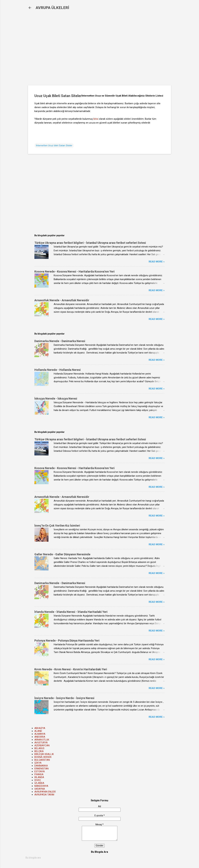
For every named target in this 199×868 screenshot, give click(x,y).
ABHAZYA (40, 728)
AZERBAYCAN (42, 745)
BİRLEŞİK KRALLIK (44, 754)
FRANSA (39, 774)
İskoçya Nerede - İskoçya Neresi (56, 399)
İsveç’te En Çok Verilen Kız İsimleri (57, 526)
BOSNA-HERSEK (43, 757)
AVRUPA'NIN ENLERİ (45, 792)
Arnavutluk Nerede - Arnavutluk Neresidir (62, 300)
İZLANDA (39, 783)
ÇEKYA (38, 763)
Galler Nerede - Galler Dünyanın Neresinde (62, 554)
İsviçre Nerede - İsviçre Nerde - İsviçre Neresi (64, 698)
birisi (96, 119)
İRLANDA (39, 777)
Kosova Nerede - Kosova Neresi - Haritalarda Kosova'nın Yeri (75, 271)
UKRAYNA (40, 789)
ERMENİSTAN (41, 769)
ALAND (38, 731)
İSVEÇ (38, 780)
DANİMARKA (41, 766)
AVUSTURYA (41, 743)
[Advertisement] (80, 50)
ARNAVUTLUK (42, 740)
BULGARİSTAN (42, 760)
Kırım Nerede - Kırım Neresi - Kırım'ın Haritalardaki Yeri (71, 669)
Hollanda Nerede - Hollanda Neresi (58, 370)
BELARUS (39, 748)
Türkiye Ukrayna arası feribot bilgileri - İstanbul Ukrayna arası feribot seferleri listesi (90, 243)
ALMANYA (40, 734)
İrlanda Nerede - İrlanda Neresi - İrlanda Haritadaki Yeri (71, 612)
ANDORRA (40, 737)
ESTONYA (40, 771)
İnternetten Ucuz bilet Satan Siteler (54, 145)
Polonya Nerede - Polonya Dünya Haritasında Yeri (67, 641)
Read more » (157, 262)
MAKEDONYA (41, 786)
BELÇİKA (39, 751)
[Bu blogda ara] (99, 858)
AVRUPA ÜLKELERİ (52, 8)
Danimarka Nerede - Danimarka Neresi (60, 341)
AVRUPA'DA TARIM (44, 795)
